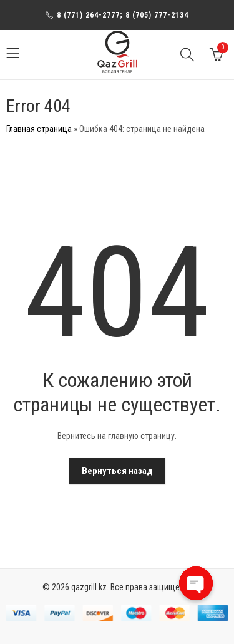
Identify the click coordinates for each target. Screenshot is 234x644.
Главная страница (39, 129)
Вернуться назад (117, 471)
